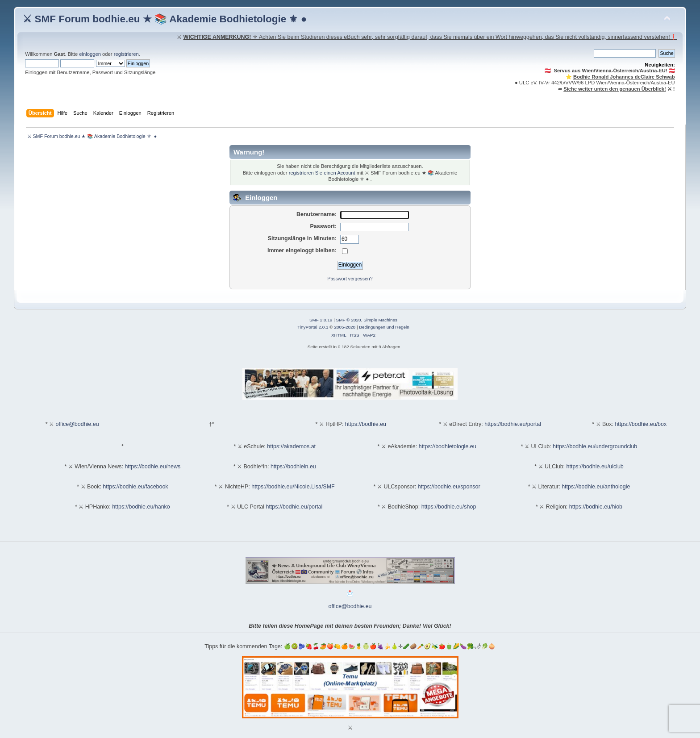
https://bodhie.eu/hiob (596, 507)
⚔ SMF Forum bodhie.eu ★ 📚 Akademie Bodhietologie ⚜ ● (165, 19)
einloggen (90, 54)
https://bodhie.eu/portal (513, 424)
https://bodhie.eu (366, 424)
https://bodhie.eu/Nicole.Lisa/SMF (293, 487)
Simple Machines (380, 320)
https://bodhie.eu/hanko (141, 507)
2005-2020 (345, 327)
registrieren (126, 54)
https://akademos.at (291, 446)
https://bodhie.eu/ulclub (595, 467)
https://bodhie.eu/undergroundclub (595, 446)
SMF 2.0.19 (321, 320)
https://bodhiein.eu (293, 467)
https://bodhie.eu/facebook (135, 487)
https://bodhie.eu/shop (449, 507)
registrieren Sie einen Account (322, 173)
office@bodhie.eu (77, 424)
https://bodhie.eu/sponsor (449, 487)
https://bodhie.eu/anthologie (596, 487)
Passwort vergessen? (350, 279)
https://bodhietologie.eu (448, 446)
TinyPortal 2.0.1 (313, 327)
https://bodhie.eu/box (641, 424)
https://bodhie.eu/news (152, 467)
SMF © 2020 (349, 320)
